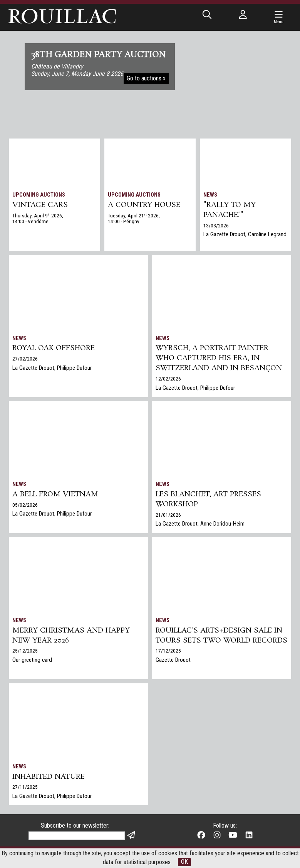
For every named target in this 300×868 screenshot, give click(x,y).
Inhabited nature (49, 777)
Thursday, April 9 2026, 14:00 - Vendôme (38, 219)
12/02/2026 (168, 379)
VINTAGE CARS (40, 205)
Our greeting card (33, 661)
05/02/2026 (25, 506)
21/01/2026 (168, 516)
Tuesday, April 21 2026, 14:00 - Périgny (134, 219)
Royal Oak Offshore (54, 349)
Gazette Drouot (173, 671)
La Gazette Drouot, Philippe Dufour (53, 369)
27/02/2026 (25, 359)
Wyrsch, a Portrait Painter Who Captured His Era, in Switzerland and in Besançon (219, 359)
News (210, 195)
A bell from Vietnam (55, 495)
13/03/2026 (216, 226)
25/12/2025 (25, 652)
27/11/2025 (25, 788)
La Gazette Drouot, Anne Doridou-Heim (201, 525)
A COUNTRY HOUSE (144, 205)
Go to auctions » (146, 79)
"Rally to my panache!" (230, 210)
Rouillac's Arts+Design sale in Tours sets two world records (219, 641)
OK (184, 862)
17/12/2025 (168, 662)
